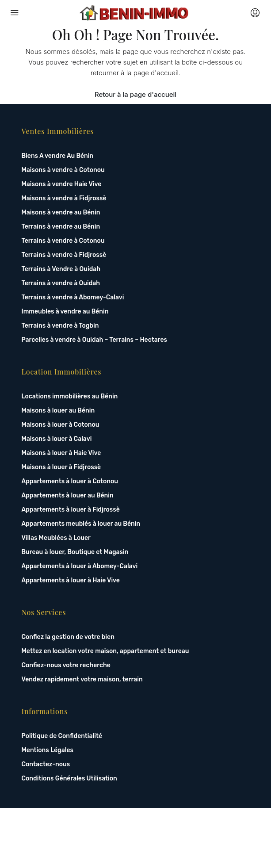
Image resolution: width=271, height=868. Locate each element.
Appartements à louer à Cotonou (70, 481)
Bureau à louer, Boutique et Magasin (75, 552)
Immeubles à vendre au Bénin (65, 312)
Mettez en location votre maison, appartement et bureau (105, 651)
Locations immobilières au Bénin (70, 396)
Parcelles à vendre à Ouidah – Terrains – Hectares (94, 340)
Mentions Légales (48, 750)
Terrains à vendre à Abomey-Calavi (73, 297)
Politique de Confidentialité (62, 736)
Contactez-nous (46, 764)
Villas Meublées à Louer (56, 538)
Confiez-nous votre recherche (66, 665)
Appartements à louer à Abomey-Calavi (80, 566)
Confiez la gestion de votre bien (68, 637)
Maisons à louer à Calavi (57, 439)
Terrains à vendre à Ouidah (61, 283)
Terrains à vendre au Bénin (61, 227)
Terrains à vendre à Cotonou (63, 241)
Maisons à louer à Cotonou (61, 425)
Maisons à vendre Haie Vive (62, 184)
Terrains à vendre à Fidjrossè (64, 255)
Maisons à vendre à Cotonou (63, 170)
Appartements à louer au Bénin (68, 495)
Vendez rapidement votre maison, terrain (82, 679)
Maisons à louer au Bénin (58, 411)
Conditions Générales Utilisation (69, 778)
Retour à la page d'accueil (135, 94)
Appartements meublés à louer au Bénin (81, 524)
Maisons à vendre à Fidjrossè (64, 198)
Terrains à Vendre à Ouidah (61, 269)
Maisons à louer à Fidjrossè (61, 467)
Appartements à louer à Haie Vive (71, 580)
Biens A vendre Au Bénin (58, 156)
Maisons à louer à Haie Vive (61, 453)
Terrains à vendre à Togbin (60, 326)
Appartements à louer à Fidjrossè (71, 510)
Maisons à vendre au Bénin (61, 212)
